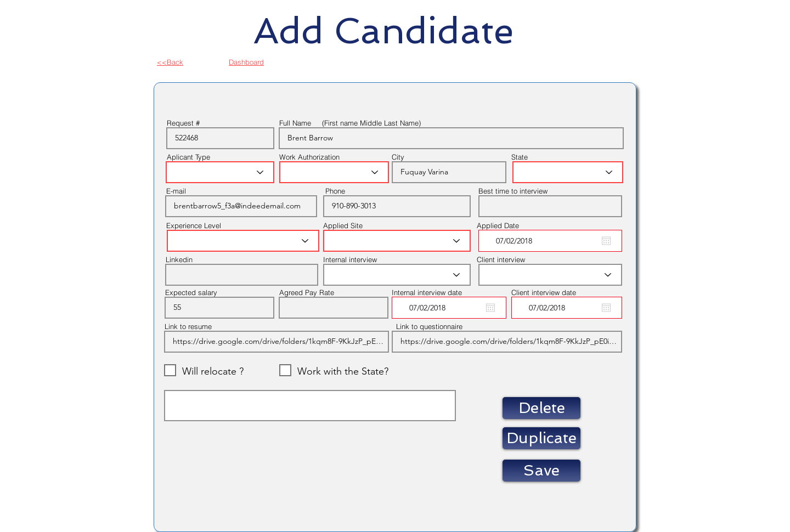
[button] (541, 408)
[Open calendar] (606, 241)
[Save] (541, 471)
